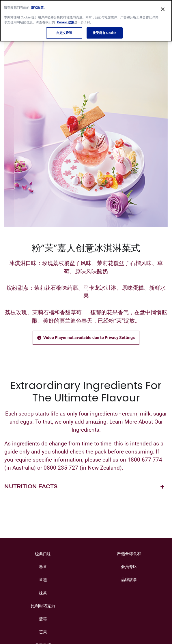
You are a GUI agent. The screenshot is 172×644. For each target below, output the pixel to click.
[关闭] (163, 7)
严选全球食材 (129, 554)
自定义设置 (64, 30)
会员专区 (129, 567)
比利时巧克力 (43, 606)
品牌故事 (129, 580)
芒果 (43, 632)
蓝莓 (43, 619)
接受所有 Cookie (104, 30)
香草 (43, 567)
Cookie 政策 (66, 20)
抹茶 (43, 593)
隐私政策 (37, 5)
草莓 (43, 580)
